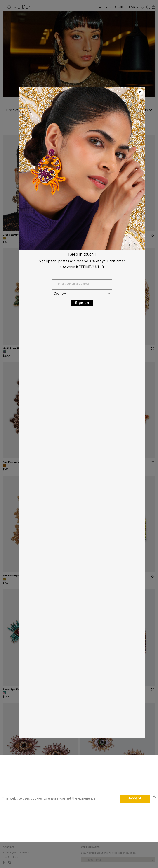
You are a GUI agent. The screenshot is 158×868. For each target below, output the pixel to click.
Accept (135, 798)
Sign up (82, 303)
